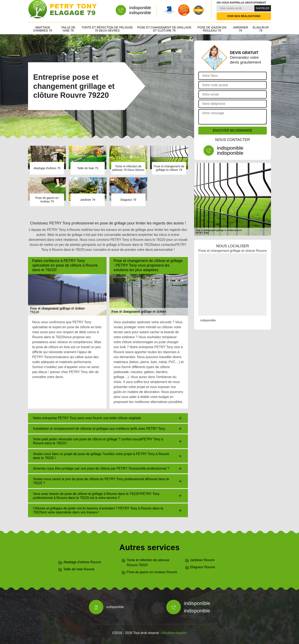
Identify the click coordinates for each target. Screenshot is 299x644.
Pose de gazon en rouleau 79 (212, 29)
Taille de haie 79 (68, 29)
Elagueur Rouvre (203, 567)
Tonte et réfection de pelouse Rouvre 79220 (148, 563)
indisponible (140, 8)
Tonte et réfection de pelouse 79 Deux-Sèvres (107, 29)
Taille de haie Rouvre (79, 569)
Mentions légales (174, 633)
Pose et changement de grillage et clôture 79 (164, 29)
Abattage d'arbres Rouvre (82, 562)
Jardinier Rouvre (202, 560)
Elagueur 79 (261, 29)
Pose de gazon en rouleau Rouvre (152, 572)
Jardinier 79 (240, 29)
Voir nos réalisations (244, 16)
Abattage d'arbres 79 (43, 29)
